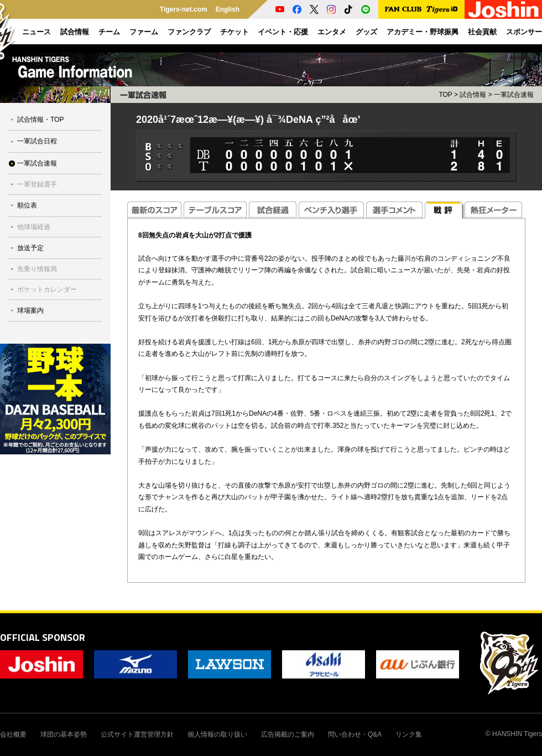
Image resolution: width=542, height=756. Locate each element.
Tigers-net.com (184, 9)
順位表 (27, 205)
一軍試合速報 (37, 163)
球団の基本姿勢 (64, 734)
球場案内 (30, 310)
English (228, 9)
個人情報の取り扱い (217, 734)
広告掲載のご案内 (288, 734)
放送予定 (30, 248)
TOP (445, 95)
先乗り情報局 (37, 269)
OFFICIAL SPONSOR (43, 637)
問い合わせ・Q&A (355, 734)
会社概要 (13, 734)
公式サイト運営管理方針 (137, 734)
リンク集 (409, 734)
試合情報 (473, 95)
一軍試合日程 (37, 141)
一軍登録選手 (37, 184)
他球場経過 (34, 227)
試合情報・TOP (40, 120)
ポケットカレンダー (47, 289)
